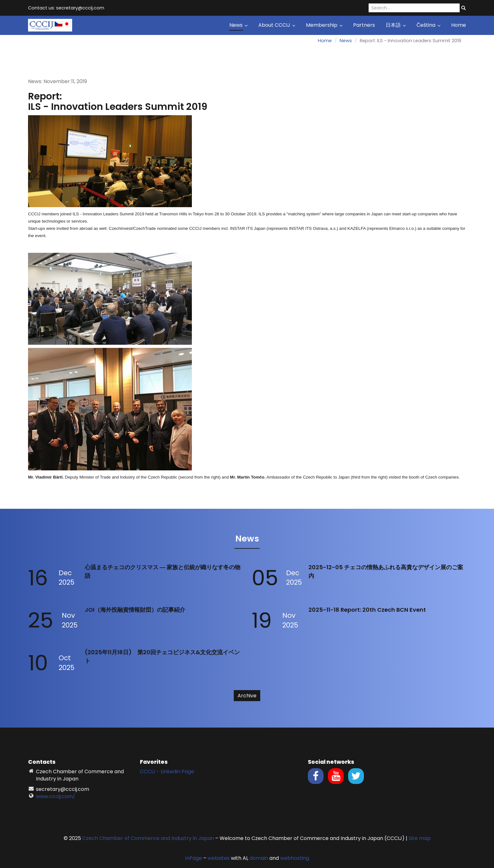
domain (259, 858)
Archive (247, 696)
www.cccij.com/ (56, 796)
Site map (420, 838)
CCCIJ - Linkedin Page (167, 772)
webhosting (295, 858)
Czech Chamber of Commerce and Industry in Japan (148, 838)
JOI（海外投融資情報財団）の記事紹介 (135, 610)
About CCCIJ (277, 25)
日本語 (396, 25)
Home (459, 25)
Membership (324, 25)
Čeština (428, 25)
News (238, 25)
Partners (364, 25)
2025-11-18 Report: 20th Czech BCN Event (367, 610)
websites (219, 858)
